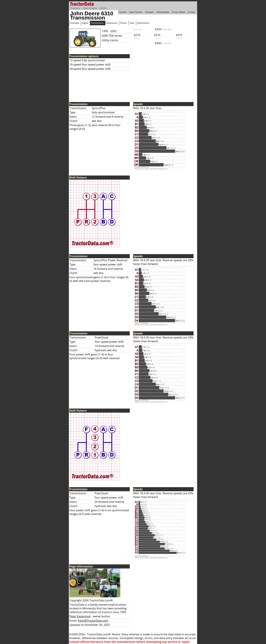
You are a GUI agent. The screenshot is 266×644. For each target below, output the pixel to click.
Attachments (143, 23)
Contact (191, 12)
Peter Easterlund (80, 616)
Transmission (97, 23)
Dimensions (112, 23)
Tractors (75, 8)
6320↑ (163, 29)
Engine (85, 23)
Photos (123, 23)
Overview (75, 23)
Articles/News (163, 12)
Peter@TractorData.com (93, 621)
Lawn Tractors (136, 12)
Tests (132, 23)
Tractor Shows (178, 12)
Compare (149, 12)
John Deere (90, 8)
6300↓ (163, 43)
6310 (103, 8)
